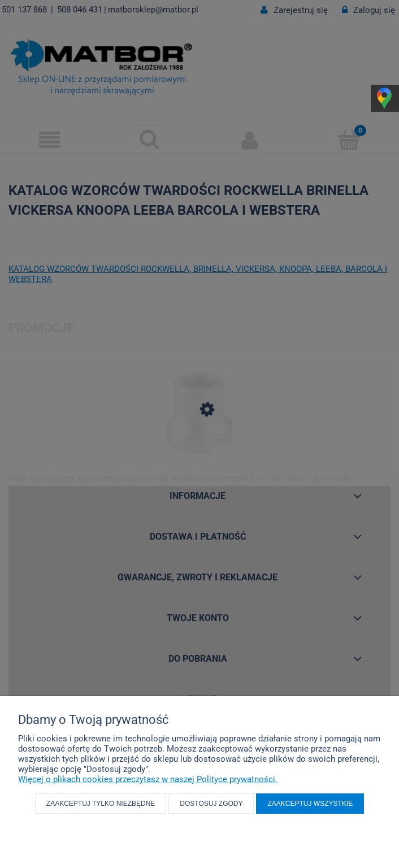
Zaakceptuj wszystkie (310, 804)
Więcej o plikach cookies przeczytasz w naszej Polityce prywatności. (148, 779)
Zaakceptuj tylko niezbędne (101, 804)
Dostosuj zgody (211, 804)
